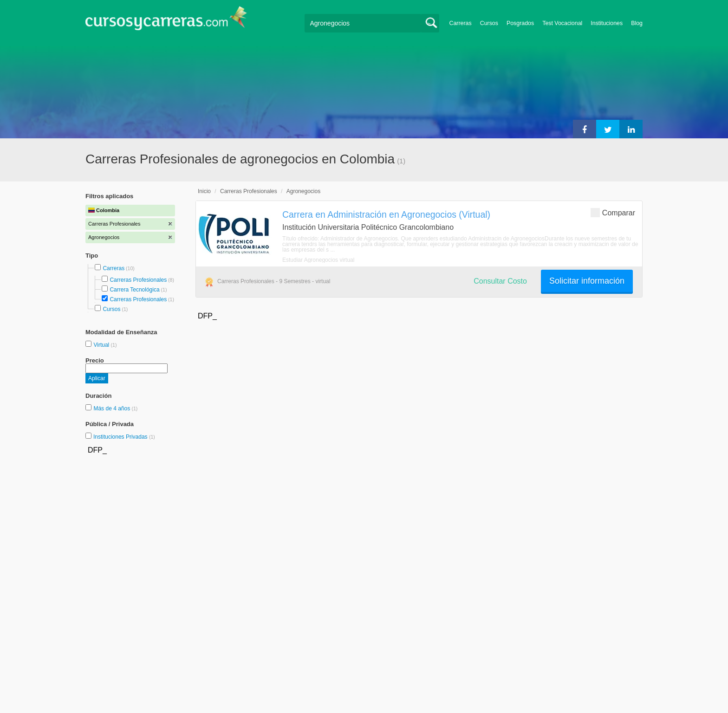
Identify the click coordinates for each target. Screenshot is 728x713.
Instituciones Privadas (124, 437)
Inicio (204, 191)
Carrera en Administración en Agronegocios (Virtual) (386, 214)
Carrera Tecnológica (134, 290)
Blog (637, 23)
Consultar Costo (500, 281)
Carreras (461, 23)
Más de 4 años (112, 408)
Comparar (613, 212)
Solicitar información (587, 281)
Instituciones (607, 23)
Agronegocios (303, 191)
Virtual (102, 345)
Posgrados (520, 23)
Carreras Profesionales (138, 280)
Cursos (489, 23)
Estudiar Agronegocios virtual (318, 260)
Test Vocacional (562, 23)
